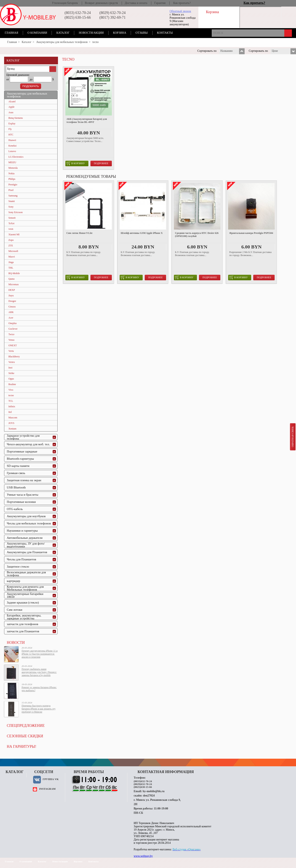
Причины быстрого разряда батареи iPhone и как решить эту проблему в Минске (39, 709)
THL (11, 268)
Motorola (13, 168)
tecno (11, 395)
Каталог (63, 33)
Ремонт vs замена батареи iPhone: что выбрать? (39, 689)
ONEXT (13, 345)
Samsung (13, 196)
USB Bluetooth (16, 487)
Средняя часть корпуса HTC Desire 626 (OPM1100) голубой (197, 235)
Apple (11, 107)
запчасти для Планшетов (23, 631)
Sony (11, 207)
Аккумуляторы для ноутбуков (26, 516)
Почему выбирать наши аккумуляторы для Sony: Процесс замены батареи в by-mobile (39, 672)
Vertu (11, 351)
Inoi (10, 368)
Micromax (14, 284)
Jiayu (11, 295)
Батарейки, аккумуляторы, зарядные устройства (24, 617)
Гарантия (160, 3)
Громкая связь (16, 473)
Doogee (12, 301)
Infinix (12, 406)
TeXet (11, 223)
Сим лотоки (14, 610)
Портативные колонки (21, 502)
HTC (11, 135)
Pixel (11, 190)
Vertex (12, 362)
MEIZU (12, 162)
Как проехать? (182, 3)
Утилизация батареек (65, 3)
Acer (11, 318)
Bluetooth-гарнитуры (20, 459)
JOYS (11, 423)
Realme (12, 384)
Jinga (11, 262)
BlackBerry (14, 357)
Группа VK (51, 779)
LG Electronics (16, 157)
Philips (12, 179)
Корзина (120, 33)
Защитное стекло (18, 567)
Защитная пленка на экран (24, 480)
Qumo (12, 279)
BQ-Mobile (14, 273)
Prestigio (13, 185)
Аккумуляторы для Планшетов (27, 552)
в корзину (76, 163)
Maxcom (13, 418)
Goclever (13, 329)
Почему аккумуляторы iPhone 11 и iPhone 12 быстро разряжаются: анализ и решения (40, 654)
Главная (12, 33)
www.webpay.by (143, 856)
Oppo (11, 379)
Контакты (165, 33)
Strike (11, 373)
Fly (10, 129)
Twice (11, 334)
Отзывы (142, 33)
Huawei (12, 140)
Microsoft (13, 251)
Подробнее (101, 163)
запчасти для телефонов (23, 624)
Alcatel (12, 102)
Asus (11, 112)
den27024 (149, 796)
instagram (47, 789)
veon (11, 229)
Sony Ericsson (16, 212)
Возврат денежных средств (101, 3)
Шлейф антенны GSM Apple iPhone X (142, 233)
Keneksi (12, 146)
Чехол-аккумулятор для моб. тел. (28, 444)
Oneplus (13, 323)
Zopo (11, 240)
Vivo (11, 390)
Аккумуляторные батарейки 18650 (25, 595)
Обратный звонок (180, 11)
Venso (11, 340)
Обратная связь (293, 437)
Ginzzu (12, 307)
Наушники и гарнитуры (22, 531)
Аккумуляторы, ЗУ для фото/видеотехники (26, 545)
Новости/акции (91, 33)
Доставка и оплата (136, 3)
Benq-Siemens (16, 118)
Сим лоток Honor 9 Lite (79, 233)
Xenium (12, 429)
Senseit (12, 218)
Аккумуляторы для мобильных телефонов (62, 42)
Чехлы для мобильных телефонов (29, 523)
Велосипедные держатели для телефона (26, 574)
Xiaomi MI (14, 234)
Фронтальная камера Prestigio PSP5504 (251, 233)
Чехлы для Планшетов (21, 559)
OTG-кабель (15, 509)
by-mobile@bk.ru (154, 791)
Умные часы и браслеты (23, 495)
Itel (10, 412)
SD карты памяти (18, 466)
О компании (37, 33)
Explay (12, 124)
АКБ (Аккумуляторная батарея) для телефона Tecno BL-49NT (87, 121)
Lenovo (12, 151)
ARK (11, 312)
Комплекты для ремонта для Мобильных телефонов (25, 588)
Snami (12, 201)
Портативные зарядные (22, 451)
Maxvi (12, 257)
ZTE (11, 246)
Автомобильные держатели (25, 538)
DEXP (12, 290)
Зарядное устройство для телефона (23, 437)
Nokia (11, 173)
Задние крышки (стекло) (23, 603)
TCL (11, 401)
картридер (13, 581)
